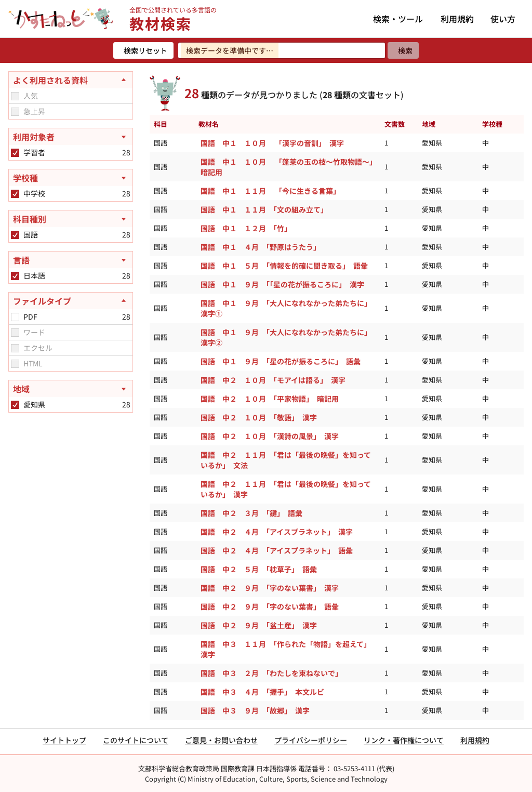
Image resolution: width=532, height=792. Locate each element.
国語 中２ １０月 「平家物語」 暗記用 (270, 399)
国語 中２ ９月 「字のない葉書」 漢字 (271, 588)
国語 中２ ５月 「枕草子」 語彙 (260, 569)
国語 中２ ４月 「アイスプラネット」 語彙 (277, 550)
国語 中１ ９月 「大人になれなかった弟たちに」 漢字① (288, 308)
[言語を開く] (71, 260)
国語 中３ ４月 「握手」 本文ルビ (265, 692)
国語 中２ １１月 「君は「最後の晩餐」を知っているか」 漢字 (286, 489)
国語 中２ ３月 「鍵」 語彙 (251, 513)
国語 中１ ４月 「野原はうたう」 (261, 247)
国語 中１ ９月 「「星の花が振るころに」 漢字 (284, 284)
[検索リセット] (143, 50)
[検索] (403, 50)
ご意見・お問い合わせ (221, 740)
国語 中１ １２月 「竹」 (246, 228)
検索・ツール (398, 19)
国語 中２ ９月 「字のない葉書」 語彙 (271, 606)
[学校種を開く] (71, 178)
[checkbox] (15, 96)
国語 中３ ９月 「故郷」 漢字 (257, 710)
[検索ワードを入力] (282, 50)
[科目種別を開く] (71, 219)
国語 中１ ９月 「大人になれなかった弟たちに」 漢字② (288, 337)
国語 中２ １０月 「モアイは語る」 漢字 (273, 380)
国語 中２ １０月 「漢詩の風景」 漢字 (270, 436)
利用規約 (457, 19)
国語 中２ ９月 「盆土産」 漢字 (260, 625)
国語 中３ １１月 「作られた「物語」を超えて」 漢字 (288, 649)
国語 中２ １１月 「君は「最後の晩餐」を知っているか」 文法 (286, 460)
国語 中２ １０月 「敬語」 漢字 (259, 417)
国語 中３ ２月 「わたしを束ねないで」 (271, 673)
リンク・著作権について (404, 740)
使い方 (503, 19)
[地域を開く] (71, 389)
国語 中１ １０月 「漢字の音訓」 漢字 (272, 143)
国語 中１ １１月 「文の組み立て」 (264, 209)
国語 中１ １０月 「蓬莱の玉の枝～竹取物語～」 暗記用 (290, 167)
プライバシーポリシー (311, 740)
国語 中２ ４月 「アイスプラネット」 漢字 (278, 532)
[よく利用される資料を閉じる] (71, 80)
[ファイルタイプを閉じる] (71, 301)
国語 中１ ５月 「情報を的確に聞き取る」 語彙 (286, 266)
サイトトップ (64, 740)
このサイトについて (136, 740)
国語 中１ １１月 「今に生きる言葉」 (270, 191)
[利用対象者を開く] (71, 137)
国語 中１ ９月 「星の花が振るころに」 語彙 (282, 361)
